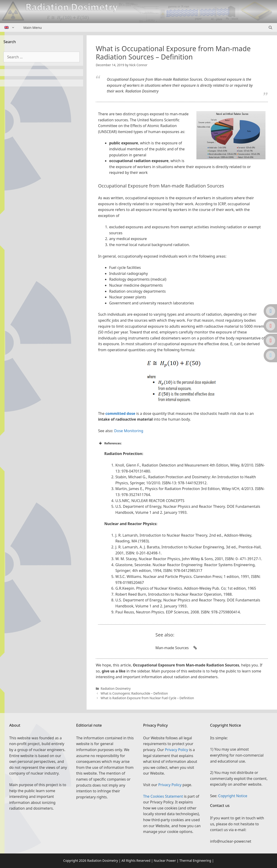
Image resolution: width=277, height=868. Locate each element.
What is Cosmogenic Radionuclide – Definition (134, 693)
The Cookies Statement (163, 796)
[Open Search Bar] (270, 27)
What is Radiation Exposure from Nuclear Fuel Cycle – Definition (147, 698)
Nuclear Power (165, 861)
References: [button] (110, 443)
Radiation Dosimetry (116, 688)
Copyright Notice (233, 796)
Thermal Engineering (195, 861)
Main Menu (33, 27)
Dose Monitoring (129, 431)
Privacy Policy (176, 750)
